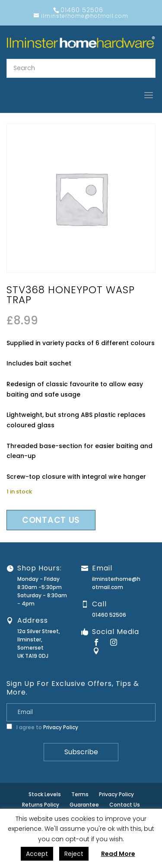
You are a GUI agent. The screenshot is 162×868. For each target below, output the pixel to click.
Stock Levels (45, 794)
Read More (118, 854)
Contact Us (125, 805)
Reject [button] (74, 854)
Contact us (51, 520)
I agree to (42, 727)
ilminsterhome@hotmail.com (116, 583)
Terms (80, 794)
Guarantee (84, 805)
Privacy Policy (61, 727)
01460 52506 (109, 615)
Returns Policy (41, 805)
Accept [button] (37, 854)
